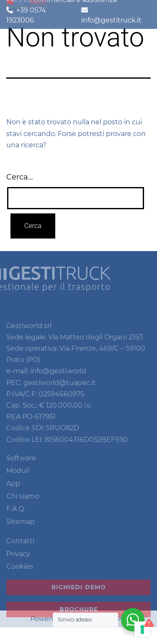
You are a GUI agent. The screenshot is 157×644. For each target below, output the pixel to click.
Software (21, 464)
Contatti (20, 547)
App (13, 489)
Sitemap (21, 527)
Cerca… (20, 177)
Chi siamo (23, 502)
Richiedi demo (79, 593)
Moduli (18, 477)
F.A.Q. (16, 515)
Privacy (18, 560)
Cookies (20, 573)
